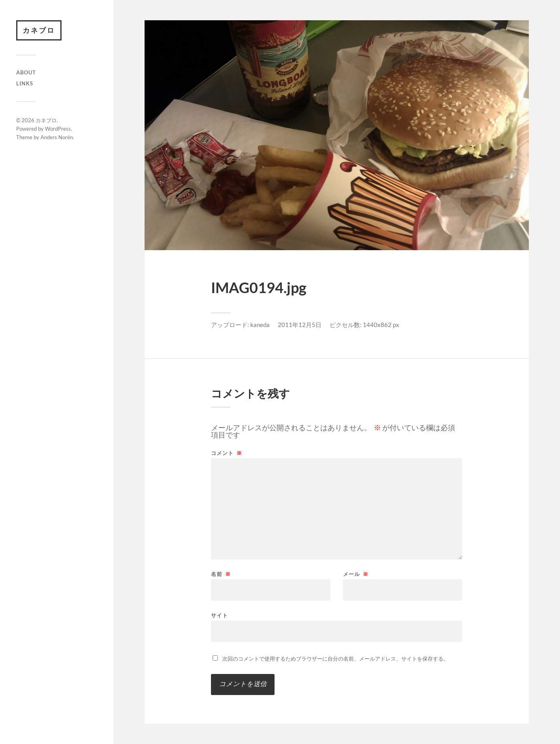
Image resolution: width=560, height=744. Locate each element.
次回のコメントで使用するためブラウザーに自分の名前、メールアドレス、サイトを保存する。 (335, 659)
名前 (221, 574)
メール (356, 574)
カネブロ (39, 30)
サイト (219, 615)
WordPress (58, 129)
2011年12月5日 (300, 325)
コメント (227, 453)
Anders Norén (57, 137)
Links (25, 83)
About (26, 72)
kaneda (260, 325)
